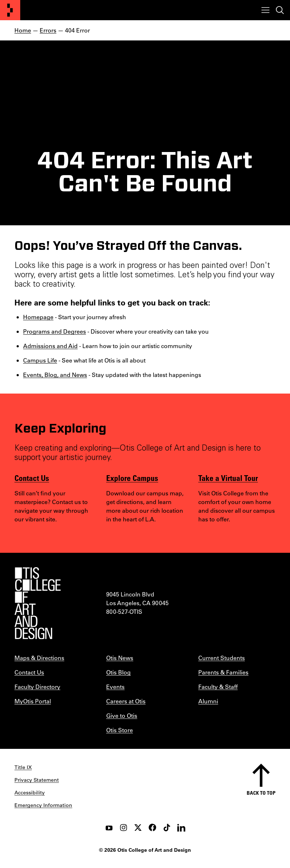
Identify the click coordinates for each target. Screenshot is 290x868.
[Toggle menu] (265, 10)
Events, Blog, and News (55, 375)
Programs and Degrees (55, 331)
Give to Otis (122, 715)
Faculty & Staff (218, 687)
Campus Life (40, 360)
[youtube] (109, 828)
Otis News (120, 658)
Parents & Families (223, 672)
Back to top (261, 793)
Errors (48, 30)
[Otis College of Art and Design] (10, 10)
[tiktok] (167, 828)
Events (115, 687)
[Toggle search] (280, 10)
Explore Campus (132, 478)
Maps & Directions (39, 658)
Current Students (222, 658)
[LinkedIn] (181, 828)
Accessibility (30, 793)
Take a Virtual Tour (228, 478)
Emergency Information (43, 805)
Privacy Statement (37, 780)
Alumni (208, 701)
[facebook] (152, 828)
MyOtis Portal (33, 701)
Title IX (23, 767)
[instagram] (124, 828)
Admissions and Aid (50, 346)
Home (23, 30)
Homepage (38, 317)
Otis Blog (118, 672)
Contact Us (32, 478)
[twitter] (138, 828)
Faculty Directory (37, 687)
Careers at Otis (126, 701)
